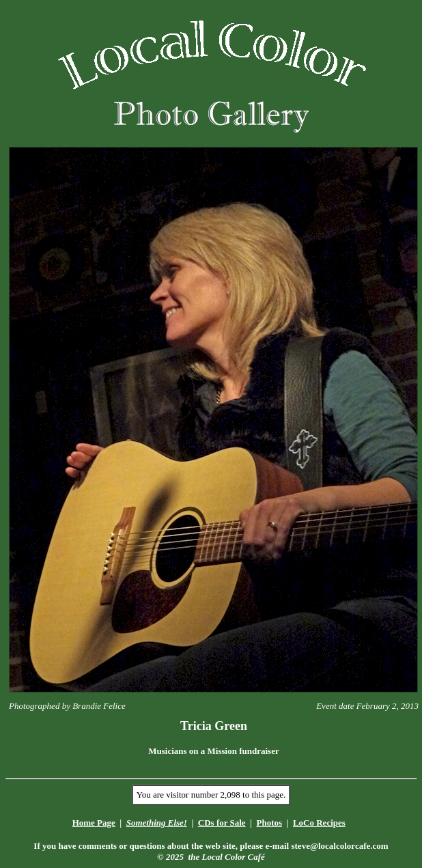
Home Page (94, 823)
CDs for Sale (222, 823)
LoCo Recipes (319, 823)
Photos (269, 823)
